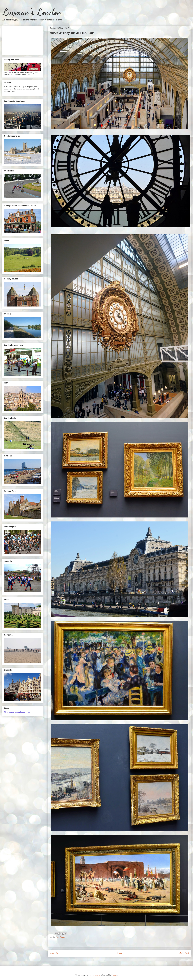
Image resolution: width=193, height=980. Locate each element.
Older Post (184, 953)
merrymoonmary (95, 975)
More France (60, 937)
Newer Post (55, 953)
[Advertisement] (23, 40)
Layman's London (32, 12)
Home (120, 953)
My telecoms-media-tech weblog (17, 712)
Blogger (114, 975)
